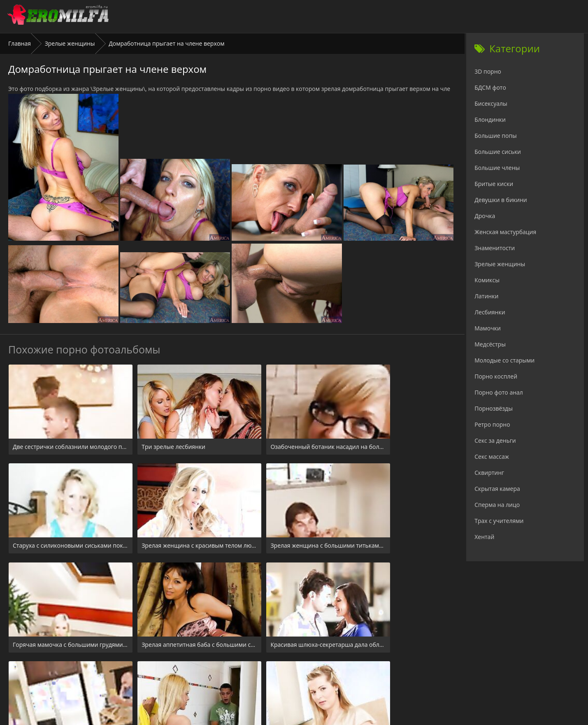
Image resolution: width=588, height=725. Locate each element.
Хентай (484, 537)
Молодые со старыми (504, 360)
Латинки (486, 296)
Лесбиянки (490, 312)
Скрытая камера (497, 489)
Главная (20, 43)
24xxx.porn (275, 675)
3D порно (488, 71)
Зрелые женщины (70, 43)
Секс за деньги (495, 440)
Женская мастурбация (505, 232)
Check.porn (312, 675)
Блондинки (490, 120)
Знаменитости (495, 248)
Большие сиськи (498, 152)
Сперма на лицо (497, 505)
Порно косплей (496, 376)
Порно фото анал (499, 392)
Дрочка (485, 216)
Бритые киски (494, 184)
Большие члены (497, 168)
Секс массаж (492, 457)
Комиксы (487, 280)
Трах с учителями (499, 521)
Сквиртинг (489, 473)
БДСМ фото (490, 87)
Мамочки (488, 328)
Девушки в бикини (501, 200)
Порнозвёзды (494, 408)
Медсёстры (490, 344)
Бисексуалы (491, 103)
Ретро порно (492, 424)
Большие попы (496, 136)
